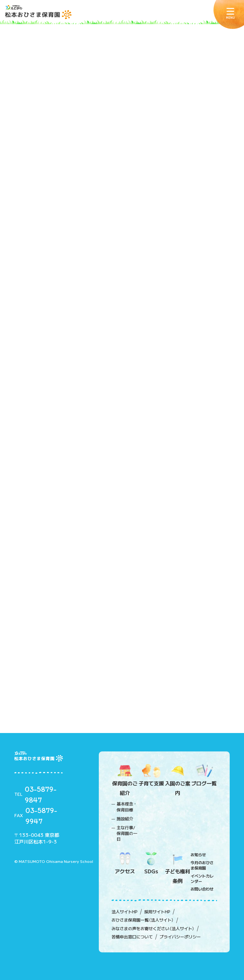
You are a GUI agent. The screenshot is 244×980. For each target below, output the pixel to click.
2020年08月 (40, 426)
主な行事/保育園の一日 (127, 833)
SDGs (151, 863)
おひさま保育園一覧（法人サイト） (143, 920)
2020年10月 (40, 388)
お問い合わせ (202, 889)
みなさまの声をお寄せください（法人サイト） (153, 929)
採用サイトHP (157, 912)
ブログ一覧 (204, 776)
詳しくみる (122, 261)
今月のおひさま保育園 (202, 865)
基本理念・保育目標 (127, 807)
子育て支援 (151, 776)
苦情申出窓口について (132, 937)
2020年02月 (40, 543)
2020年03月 (40, 523)
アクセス (125, 863)
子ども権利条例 (177, 868)
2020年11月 (40, 368)
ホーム (21, 154)
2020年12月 (40, 349)
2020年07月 (40, 446)
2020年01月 (40, 562)
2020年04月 (40, 504)
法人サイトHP (125, 912)
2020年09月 (40, 407)
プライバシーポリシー (180, 937)
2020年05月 (40, 484)
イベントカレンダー (202, 878)
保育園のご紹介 (125, 780)
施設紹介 (125, 819)
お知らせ (198, 854)
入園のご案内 (177, 780)
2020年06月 (40, 465)
